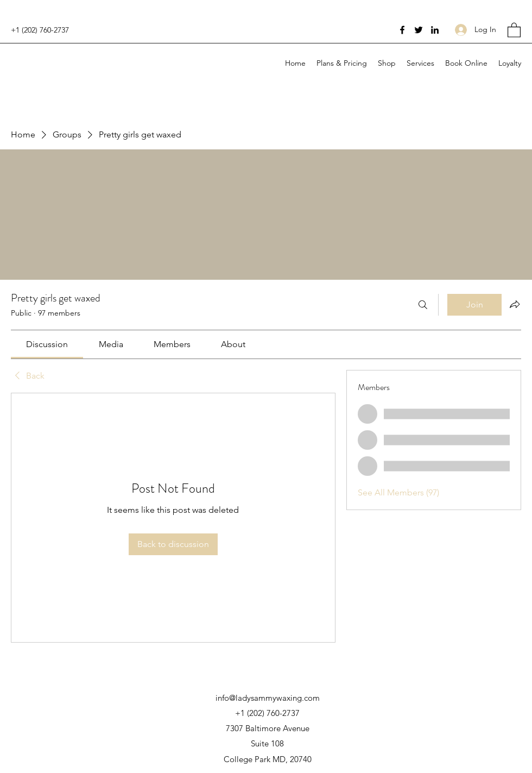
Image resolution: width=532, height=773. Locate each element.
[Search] (423, 305)
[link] (47, 344)
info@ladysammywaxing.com (268, 698)
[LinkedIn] (435, 30)
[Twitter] (419, 30)
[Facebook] (402, 30)
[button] (514, 30)
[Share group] (515, 304)
